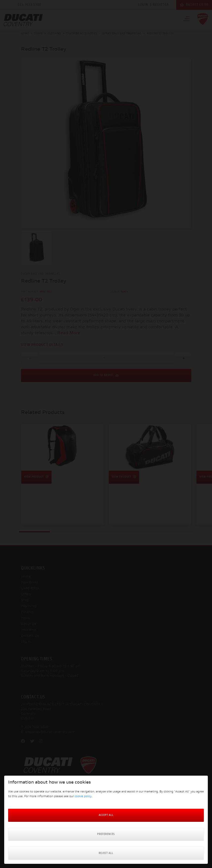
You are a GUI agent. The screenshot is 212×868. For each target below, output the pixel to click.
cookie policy (83, 797)
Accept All (106, 815)
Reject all (106, 853)
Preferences (106, 834)
